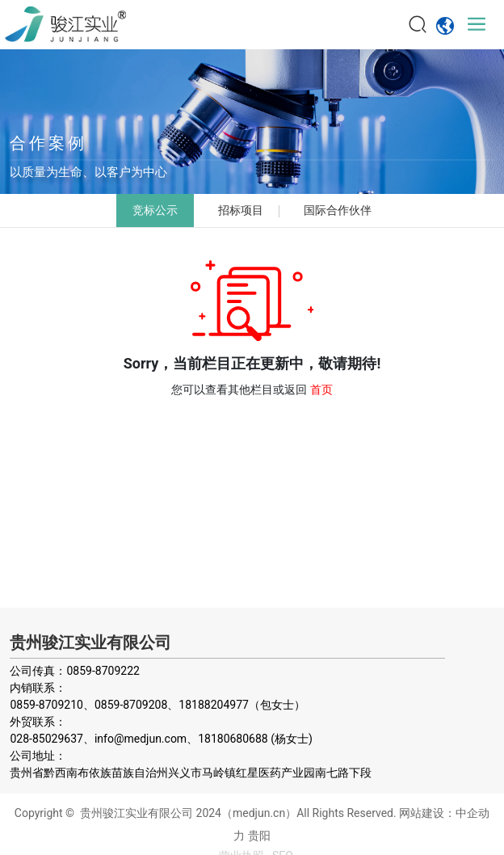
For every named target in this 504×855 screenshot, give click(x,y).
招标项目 (241, 210)
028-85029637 (46, 739)
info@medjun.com (141, 739)
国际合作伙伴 (338, 210)
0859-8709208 (131, 705)
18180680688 (233, 739)
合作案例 (48, 143)
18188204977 (214, 705)
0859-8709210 (46, 705)
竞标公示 (155, 210)
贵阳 (259, 836)
